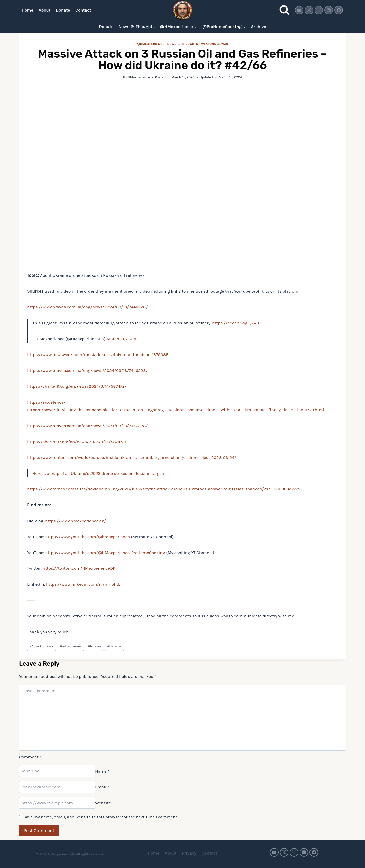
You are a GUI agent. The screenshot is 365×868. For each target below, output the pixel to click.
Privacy (189, 853)
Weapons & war (214, 44)
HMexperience (139, 77)
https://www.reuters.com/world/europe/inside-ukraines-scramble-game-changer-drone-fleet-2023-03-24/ (132, 457)
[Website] (57, 803)
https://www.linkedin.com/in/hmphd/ (84, 584)
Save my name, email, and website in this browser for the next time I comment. (101, 817)
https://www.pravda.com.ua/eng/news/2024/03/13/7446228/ (87, 307)
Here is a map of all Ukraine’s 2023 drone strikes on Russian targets (99, 473)
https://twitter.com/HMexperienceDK (79, 568)
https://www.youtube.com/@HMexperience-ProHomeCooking (105, 553)
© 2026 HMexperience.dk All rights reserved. (71, 854)
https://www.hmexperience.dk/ (76, 521)
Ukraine (114, 646)
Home (27, 10)
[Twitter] (309, 10)
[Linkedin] (329, 10)
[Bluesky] (319, 10)
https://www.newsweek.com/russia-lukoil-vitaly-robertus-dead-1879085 (98, 354)
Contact (83, 10)
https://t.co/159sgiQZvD (236, 323)
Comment (30, 757)
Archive (258, 27)
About (44, 10)
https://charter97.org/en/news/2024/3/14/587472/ (77, 386)
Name (102, 771)
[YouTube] (299, 10)
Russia (94, 646)
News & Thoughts (137, 27)
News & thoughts (182, 44)
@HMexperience (151, 44)
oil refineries (71, 646)
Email (102, 787)
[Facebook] (339, 10)
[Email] (57, 787)
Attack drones (41, 646)
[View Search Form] (285, 10)
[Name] (57, 771)
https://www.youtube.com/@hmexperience (87, 537)
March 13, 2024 (121, 339)
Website (103, 803)
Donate (63, 10)
